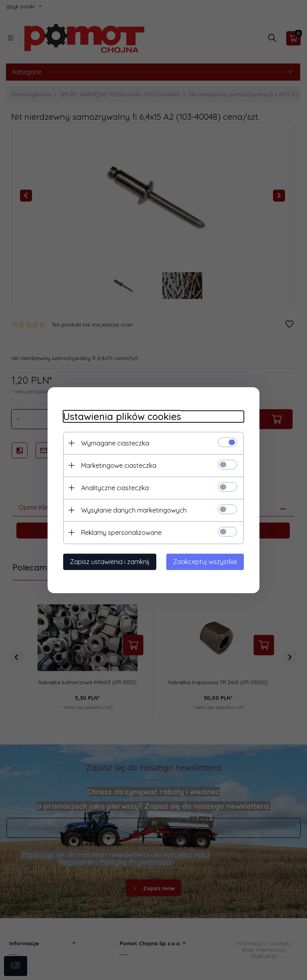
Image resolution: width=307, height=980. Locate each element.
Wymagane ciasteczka (114, 443)
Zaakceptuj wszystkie (207, 561)
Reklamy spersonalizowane (120, 532)
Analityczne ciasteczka (113, 487)
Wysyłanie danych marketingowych (132, 510)
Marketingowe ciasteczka (117, 465)
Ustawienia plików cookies (121, 416)
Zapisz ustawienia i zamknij (108, 561)
